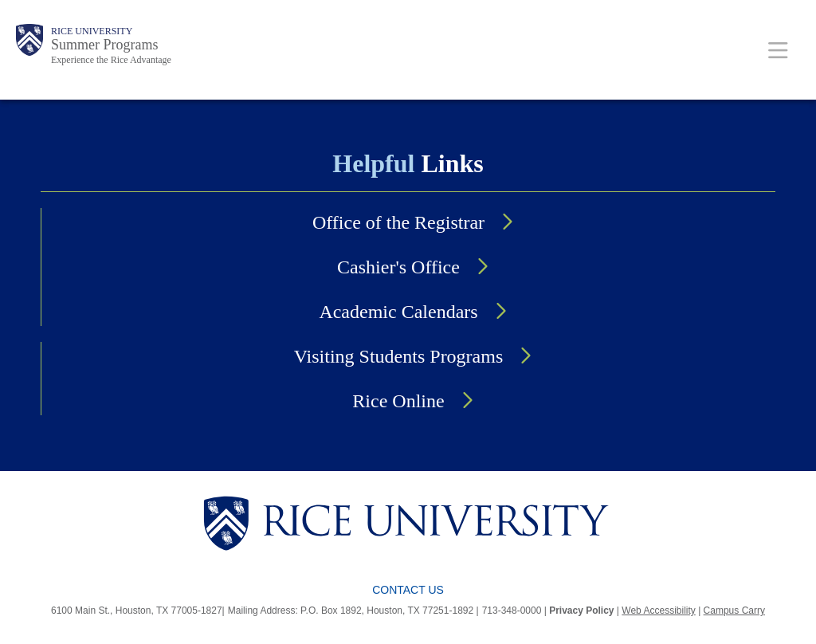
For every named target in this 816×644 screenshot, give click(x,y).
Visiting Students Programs (399, 356)
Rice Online (398, 401)
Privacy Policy (581, 611)
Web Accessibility (658, 611)
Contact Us (408, 590)
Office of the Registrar (398, 222)
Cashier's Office (398, 267)
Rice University (92, 31)
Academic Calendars (398, 312)
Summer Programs (105, 45)
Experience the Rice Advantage (111, 60)
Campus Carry (734, 611)
